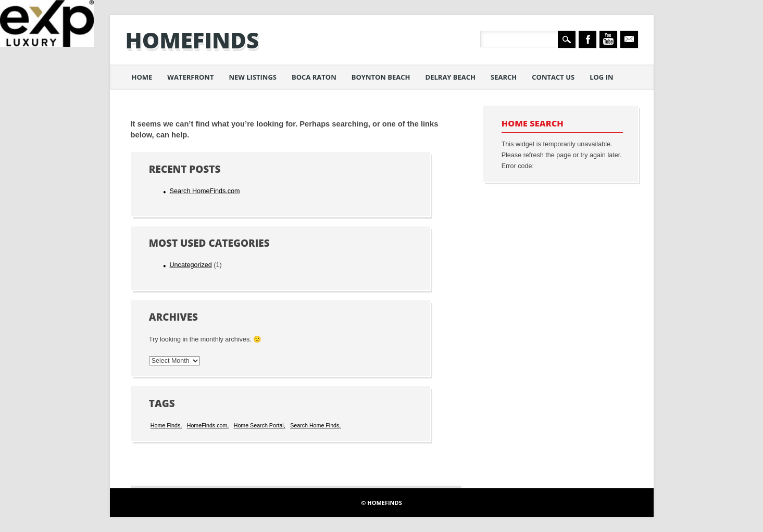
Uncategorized (190, 265)
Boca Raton (314, 77)
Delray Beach (451, 77)
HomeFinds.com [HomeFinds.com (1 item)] (207, 425)
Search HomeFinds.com (204, 191)
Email (629, 39)
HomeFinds (192, 40)
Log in (601, 77)
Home (142, 77)
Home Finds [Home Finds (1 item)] (165, 425)
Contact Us (553, 77)
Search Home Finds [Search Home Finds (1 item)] (315, 425)
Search (504, 77)
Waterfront (190, 77)
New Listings (253, 77)
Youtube (608, 39)
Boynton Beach (381, 77)
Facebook (587, 39)
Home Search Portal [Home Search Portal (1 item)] (259, 425)
